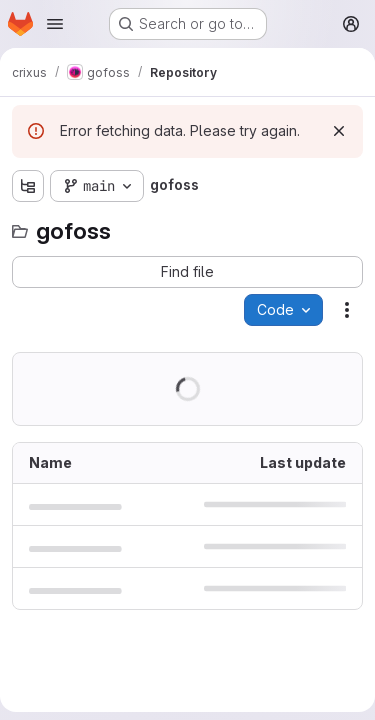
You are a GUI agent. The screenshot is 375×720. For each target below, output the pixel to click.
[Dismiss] (339, 131)
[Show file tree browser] (28, 186)
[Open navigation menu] (55, 24)
